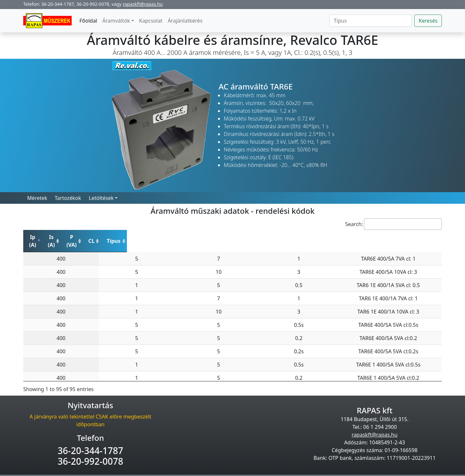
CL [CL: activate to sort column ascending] (232, 237)
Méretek (37, 198)
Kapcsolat (151, 21)
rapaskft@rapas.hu (143, 4)
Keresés (428, 21)
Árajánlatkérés (185, 21)
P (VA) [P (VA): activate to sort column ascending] (178, 237)
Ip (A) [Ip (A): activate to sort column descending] (54, 237)
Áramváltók (116, 21)
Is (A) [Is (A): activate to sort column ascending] (115, 237)
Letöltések (101, 198)
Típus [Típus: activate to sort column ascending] (348, 237)
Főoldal (88, 21)
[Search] (371, 21)
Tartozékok (68, 198)
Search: (393, 224)
